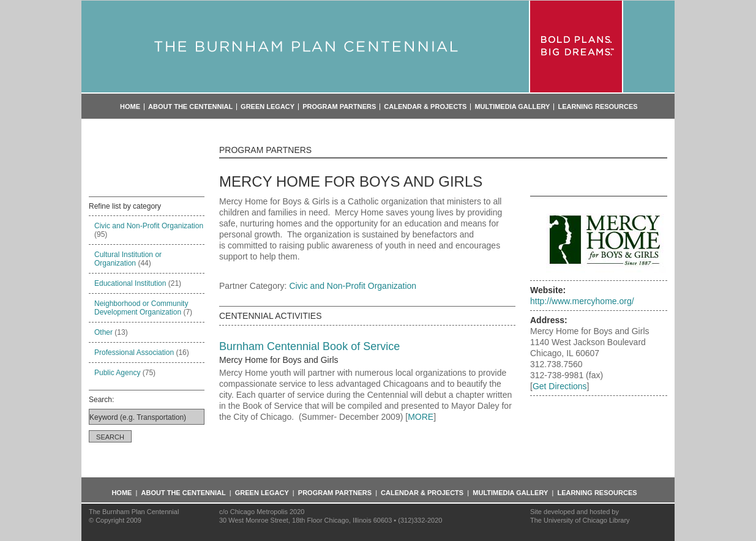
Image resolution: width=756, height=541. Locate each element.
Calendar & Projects (425, 107)
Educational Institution (130, 283)
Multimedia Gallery (512, 107)
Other (103, 332)
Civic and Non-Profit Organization (149, 226)
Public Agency (117, 373)
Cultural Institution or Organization (128, 259)
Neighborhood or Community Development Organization (141, 308)
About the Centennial (190, 107)
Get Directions (560, 386)
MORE (421, 417)
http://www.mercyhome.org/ (582, 301)
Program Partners (339, 107)
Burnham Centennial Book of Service (309, 346)
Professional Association (134, 353)
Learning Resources (597, 107)
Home (130, 107)
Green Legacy (268, 107)
